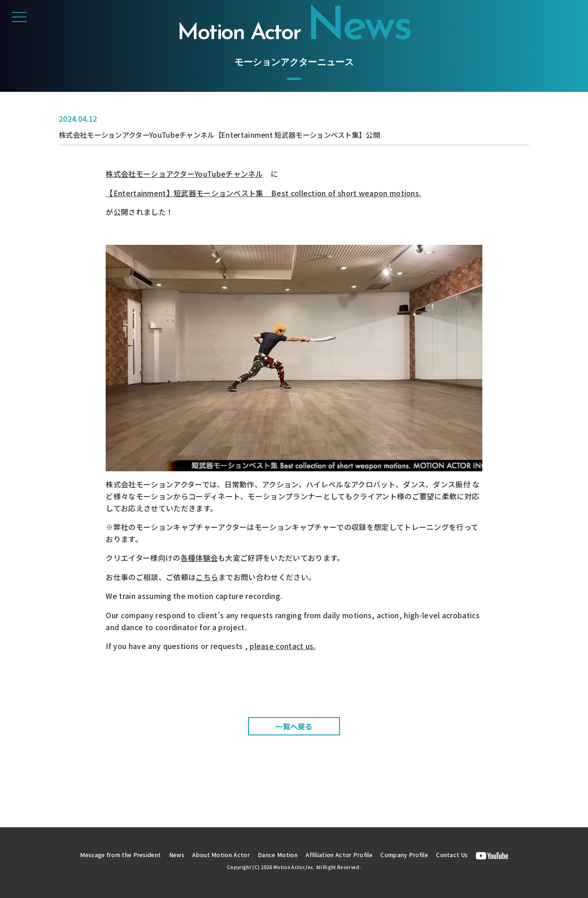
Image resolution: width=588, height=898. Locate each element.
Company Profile (410, 855)
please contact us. (283, 646)
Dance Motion (278, 855)
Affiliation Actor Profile (342, 855)
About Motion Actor (220, 855)
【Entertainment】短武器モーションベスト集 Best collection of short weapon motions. (263, 193)
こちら (207, 577)
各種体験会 (199, 558)
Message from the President (114, 855)
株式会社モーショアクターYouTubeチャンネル (184, 174)
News (174, 855)
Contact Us (460, 855)
